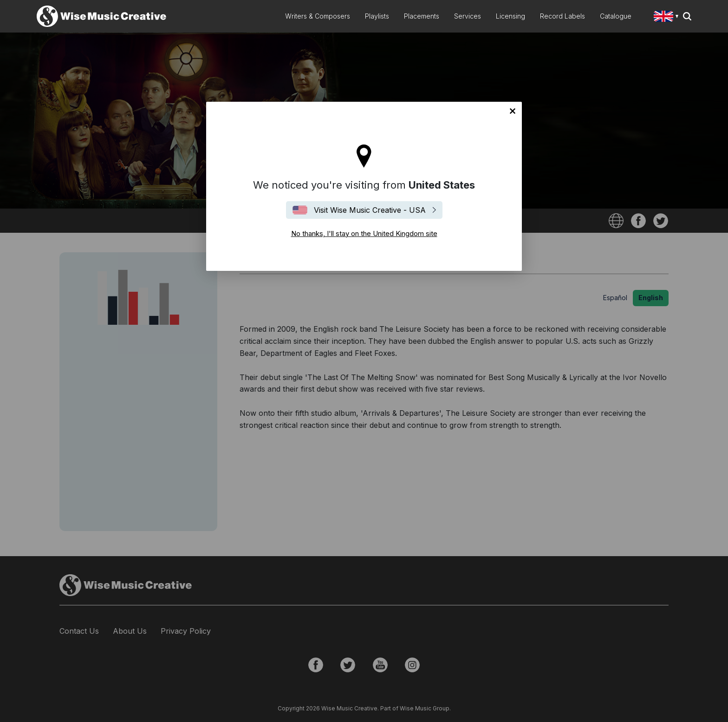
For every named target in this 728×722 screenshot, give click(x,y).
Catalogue (616, 16)
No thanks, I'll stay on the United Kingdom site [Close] (513, 111)
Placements (422, 16)
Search (687, 16)
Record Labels (562, 16)
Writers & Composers (318, 16)
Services (468, 16)
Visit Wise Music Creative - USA (370, 210)
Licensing (510, 16)
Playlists (377, 16)
